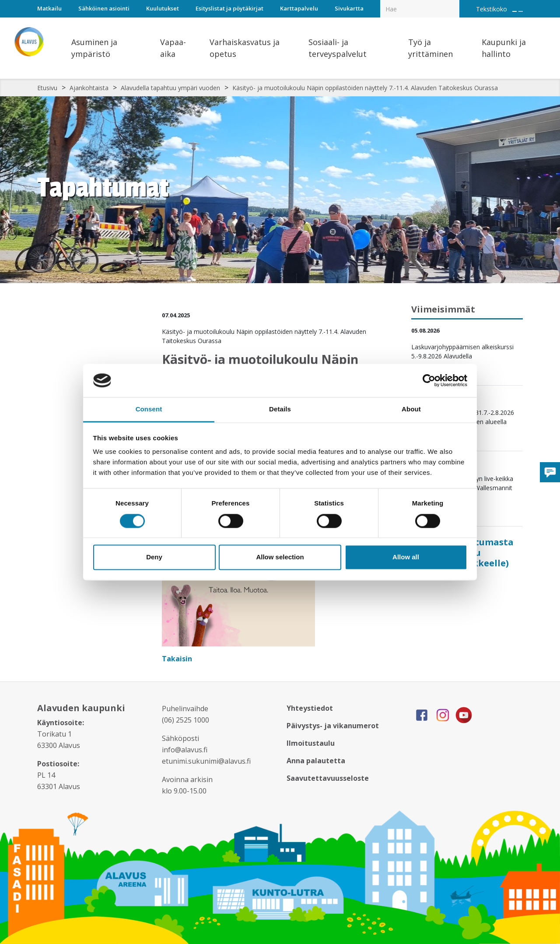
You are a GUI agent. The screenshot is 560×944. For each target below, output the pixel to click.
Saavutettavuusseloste (328, 778)
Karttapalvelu (299, 8)
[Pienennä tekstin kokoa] (521, 11)
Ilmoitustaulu (311, 743)
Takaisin (178, 659)
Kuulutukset (163, 8)
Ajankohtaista (89, 88)
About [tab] (411, 409)
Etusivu (47, 88)
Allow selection (280, 557)
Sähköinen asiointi (104, 8)
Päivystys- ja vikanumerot (333, 726)
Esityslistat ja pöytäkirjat (229, 8)
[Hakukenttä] (420, 9)
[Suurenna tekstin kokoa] (514, 11)
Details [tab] (280, 409)
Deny (154, 557)
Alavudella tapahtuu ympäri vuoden (170, 88)
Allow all (406, 557)
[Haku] (455, 3)
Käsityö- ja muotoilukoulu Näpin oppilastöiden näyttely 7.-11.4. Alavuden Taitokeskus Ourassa (365, 88)
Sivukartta (349, 8)
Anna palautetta (316, 761)
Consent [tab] (149, 409)
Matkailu (49, 8)
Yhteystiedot (310, 708)
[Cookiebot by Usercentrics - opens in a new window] (429, 380)
